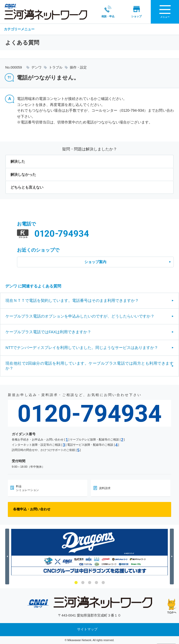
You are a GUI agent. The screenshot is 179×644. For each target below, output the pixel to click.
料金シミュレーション (27, 488)
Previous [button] (8, 556)
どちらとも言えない (27, 187)
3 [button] (90, 582)
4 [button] (96, 582)
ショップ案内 (95, 262)
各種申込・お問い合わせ (32, 509)
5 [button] (103, 582)
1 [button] (76, 582)
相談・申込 (106, 11)
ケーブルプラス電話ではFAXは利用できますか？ (48, 331)
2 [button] (83, 582)
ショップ (134, 11)
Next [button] (173, 556)
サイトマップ (87, 629)
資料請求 (105, 488)
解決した (18, 161)
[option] (90, 552)
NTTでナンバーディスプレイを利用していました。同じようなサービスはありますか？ (82, 347)
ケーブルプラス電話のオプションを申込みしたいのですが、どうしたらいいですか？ (80, 316)
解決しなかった (23, 174)
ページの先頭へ (172, 606)
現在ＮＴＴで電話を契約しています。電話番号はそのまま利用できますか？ (72, 300)
